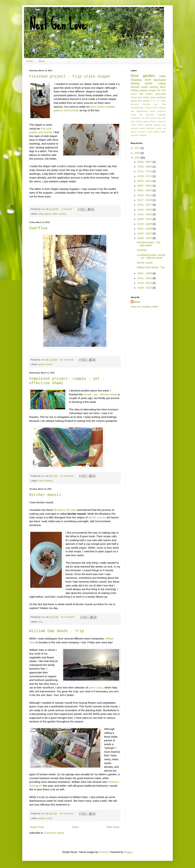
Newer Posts (37, 827)
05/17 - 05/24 (145, 200)
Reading (136, 80)
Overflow (38, 228)
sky (164, 128)
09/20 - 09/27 (145, 162)
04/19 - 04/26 (145, 210)
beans (152, 111)
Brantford (135, 104)
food (41, 622)
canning (154, 87)
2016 (138, 153)
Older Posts (113, 827)
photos (140, 125)
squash (134, 132)
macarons (161, 121)
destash (135, 87)
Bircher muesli (45, 495)
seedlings (161, 97)
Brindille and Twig (154, 104)
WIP (164, 90)
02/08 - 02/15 (145, 288)
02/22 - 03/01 (145, 278)
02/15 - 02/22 (145, 283)
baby (41, 214)
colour (41, 481)
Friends (148, 108)
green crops (96, 687)
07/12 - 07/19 (145, 171)
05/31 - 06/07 (145, 190)
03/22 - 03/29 (145, 229)
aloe (133, 111)
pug (164, 125)
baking (135, 83)
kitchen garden (143, 121)
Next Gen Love (58, 24)
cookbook (162, 111)
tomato (152, 90)
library (153, 121)
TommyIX (104, 852)
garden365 (161, 94)
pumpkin (134, 128)
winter (49, 364)
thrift (148, 80)
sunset (149, 132)
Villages (162, 108)
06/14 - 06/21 (145, 181)
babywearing (142, 111)
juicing (153, 118)
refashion (151, 128)
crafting (162, 83)
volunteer (135, 135)
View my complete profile (144, 307)
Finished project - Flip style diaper (70, 77)
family (133, 115)
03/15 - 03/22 (145, 233)
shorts (159, 128)
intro (147, 118)
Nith (159, 90)
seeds (49, 818)
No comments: (67, 360)
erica (137, 302)
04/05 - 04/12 (145, 219)
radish (142, 128)
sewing (63, 214)
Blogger (128, 852)
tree (140, 101)
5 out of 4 (156, 101)
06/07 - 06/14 (145, 186)
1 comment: (67, 209)
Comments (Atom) (54, 833)
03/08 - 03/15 (145, 238)
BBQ (164, 101)
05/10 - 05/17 (145, 205)
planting (149, 125)
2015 (138, 158)
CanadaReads (137, 108)
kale (159, 118)
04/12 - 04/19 (145, 214)
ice (143, 118)
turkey (163, 132)
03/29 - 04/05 (145, 224)
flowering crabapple (156, 115)
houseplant (136, 118)
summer (142, 132)
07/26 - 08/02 (145, 167)
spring (134, 101)
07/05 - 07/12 (145, 176)
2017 (138, 148)
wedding (143, 135)
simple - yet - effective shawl (100, 394)
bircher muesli (97, 517)
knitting (49, 481)
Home (30, 61)
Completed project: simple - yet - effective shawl (151, 256)
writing (146, 101)
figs (141, 115)
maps (133, 125)
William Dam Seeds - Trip (57, 631)
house (134, 97)
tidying (156, 132)
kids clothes (144, 97)
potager (157, 125)
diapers (48, 214)
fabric (55, 214)
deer (141, 94)
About (41, 61)
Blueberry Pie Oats (65, 510)
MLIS (155, 108)
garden (42, 364)
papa (153, 97)
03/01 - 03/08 (145, 273)
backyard (160, 80)
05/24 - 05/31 (145, 195)
